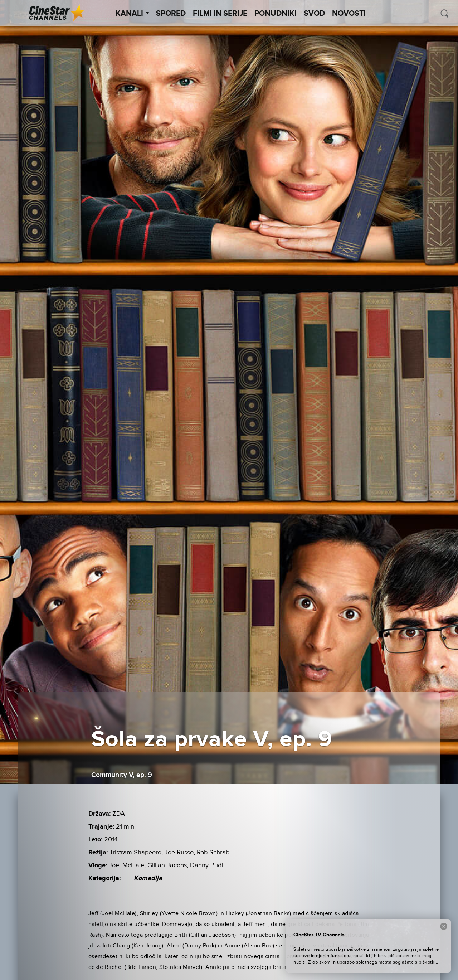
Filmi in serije (220, 14)
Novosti (349, 14)
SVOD (314, 14)
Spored (171, 14)
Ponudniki (276, 14)
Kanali (132, 14)
